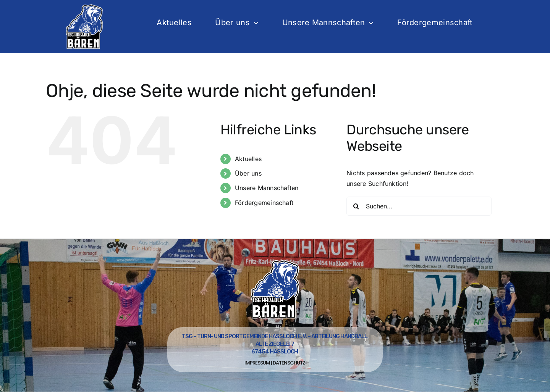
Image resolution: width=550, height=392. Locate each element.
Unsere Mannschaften (267, 188)
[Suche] (356, 206)
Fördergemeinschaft (264, 203)
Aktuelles (248, 159)
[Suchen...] (419, 206)
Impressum (257, 363)
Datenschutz (289, 363)
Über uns (248, 173)
